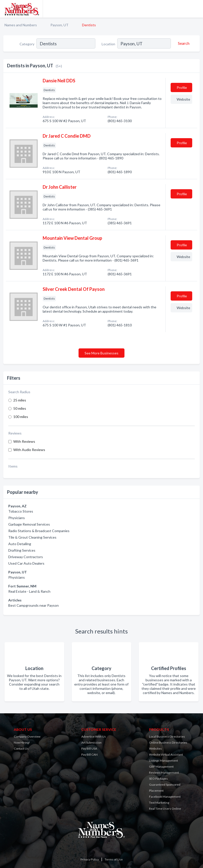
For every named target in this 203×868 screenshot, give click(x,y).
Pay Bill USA (89, 748)
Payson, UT (59, 25)
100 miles (21, 417)
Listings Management (163, 761)
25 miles (20, 400)
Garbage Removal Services (29, 524)
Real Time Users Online (165, 809)
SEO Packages (158, 779)
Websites (155, 748)
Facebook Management (165, 797)
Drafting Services (22, 550)
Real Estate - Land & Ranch (29, 591)
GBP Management (161, 767)
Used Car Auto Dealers (26, 563)
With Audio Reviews (29, 450)
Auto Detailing (20, 544)
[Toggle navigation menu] (196, 9)
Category (27, 44)
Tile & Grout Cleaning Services (32, 537)
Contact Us (21, 748)
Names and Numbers (21, 25)
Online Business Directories (168, 742)
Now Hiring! (22, 742)
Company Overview (27, 736)
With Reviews (24, 441)
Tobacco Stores (21, 511)
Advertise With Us (94, 736)
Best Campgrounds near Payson (33, 605)
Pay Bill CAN (89, 754)
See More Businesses (101, 353)
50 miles (20, 408)
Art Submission (91, 742)
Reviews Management (164, 773)
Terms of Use (114, 859)
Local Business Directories (167, 736)
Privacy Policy (90, 859)
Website (183, 99)
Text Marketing (159, 803)
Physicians (17, 518)
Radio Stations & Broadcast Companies (39, 531)
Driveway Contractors (26, 557)
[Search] (183, 43)
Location (108, 44)
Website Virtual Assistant (166, 754)
